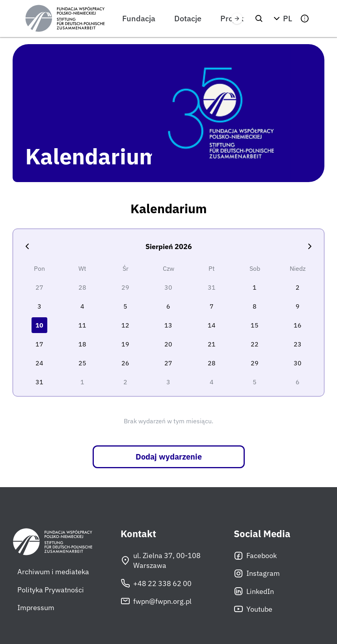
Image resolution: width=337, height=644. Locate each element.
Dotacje (188, 18)
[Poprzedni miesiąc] (27, 246)
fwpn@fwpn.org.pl (156, 601)
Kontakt (138, 534)
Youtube (253, 609)
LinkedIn (254, 591)
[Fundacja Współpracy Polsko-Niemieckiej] (65, 19)
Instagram (257, 573)
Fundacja (139, 18)
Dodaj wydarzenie (169, 457)
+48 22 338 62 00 (156, 583)
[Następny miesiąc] (310, 246)
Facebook (255, 556)
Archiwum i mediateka (53, 572)
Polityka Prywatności (51, 590)
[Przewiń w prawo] (237, 19)
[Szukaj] (259, 19)
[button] (282, 19)
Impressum (36, 608)
